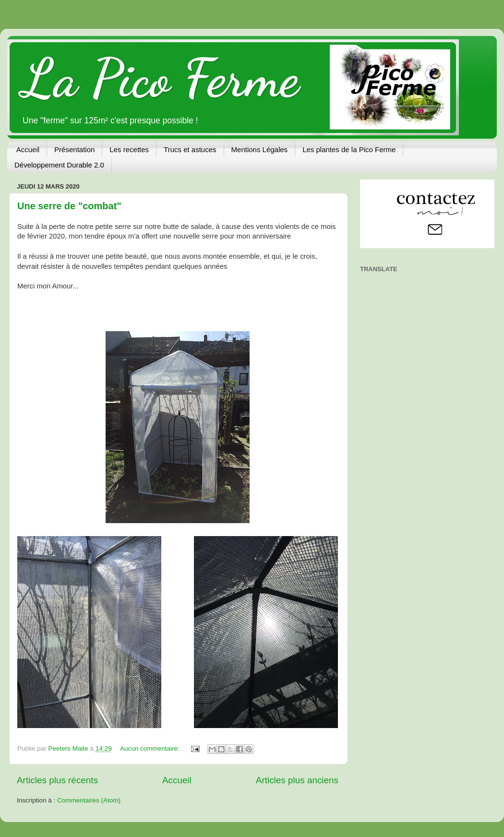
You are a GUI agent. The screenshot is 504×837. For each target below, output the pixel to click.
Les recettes (129, 149)
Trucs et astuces (190, 149)
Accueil (28, 149)
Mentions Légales (260, 149)
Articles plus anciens (297, 780)
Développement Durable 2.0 (59, 165)
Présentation (74, 149)
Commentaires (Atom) (89, 800)
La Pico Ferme (160, 78)
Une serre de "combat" (69, 206)
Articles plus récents (57, 780)
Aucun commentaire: (151, 748)
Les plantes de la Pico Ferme (349, 149)
